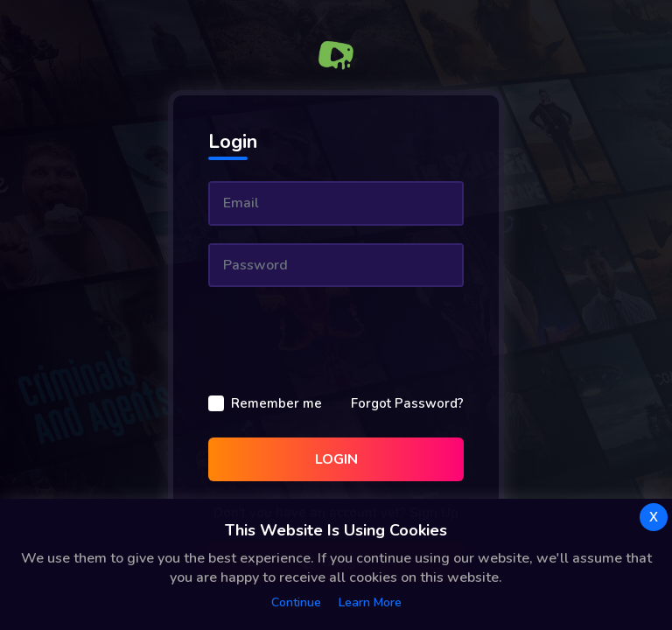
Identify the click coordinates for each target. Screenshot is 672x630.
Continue (296, 602)
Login (336, 459)
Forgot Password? (407, 403)
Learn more (370, 602)
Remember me (276, 403)
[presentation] (341, 339)
